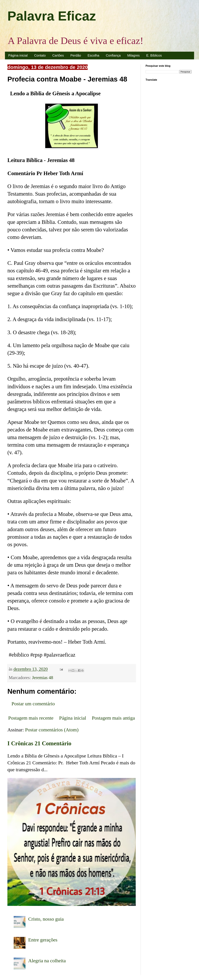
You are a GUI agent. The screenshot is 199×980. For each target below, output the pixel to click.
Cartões (58, 55)
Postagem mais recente (31, 718)
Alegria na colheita (47, 961)
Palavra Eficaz (52, 16)
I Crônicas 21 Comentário (39, 743)
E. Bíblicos (154, 55)
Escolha (93, 55)
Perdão (76, 55)
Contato (40, 55)
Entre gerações (43, 940)
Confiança (113, 55)
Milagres (134, 55)
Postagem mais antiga (113, 718)
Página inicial (18, 55)
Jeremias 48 (43, 678)
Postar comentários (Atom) (52, 730)
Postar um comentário (33, 704)
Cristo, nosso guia (46, 919)
